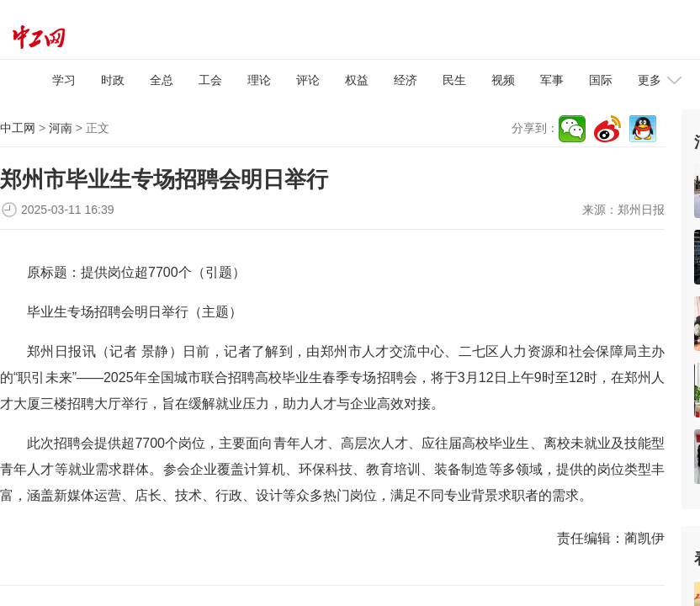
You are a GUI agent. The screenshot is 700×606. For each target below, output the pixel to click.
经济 (406, 80)
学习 (64, 80)
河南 (61, 128)
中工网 (18, 128)
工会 (210, 80)
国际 (601, 80)
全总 (162, 80)
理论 (259, 80)
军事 (552, 80)
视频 (503, 80)
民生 (454, 80)
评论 (308, 80)
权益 (357, 80)
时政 (113, 80)
